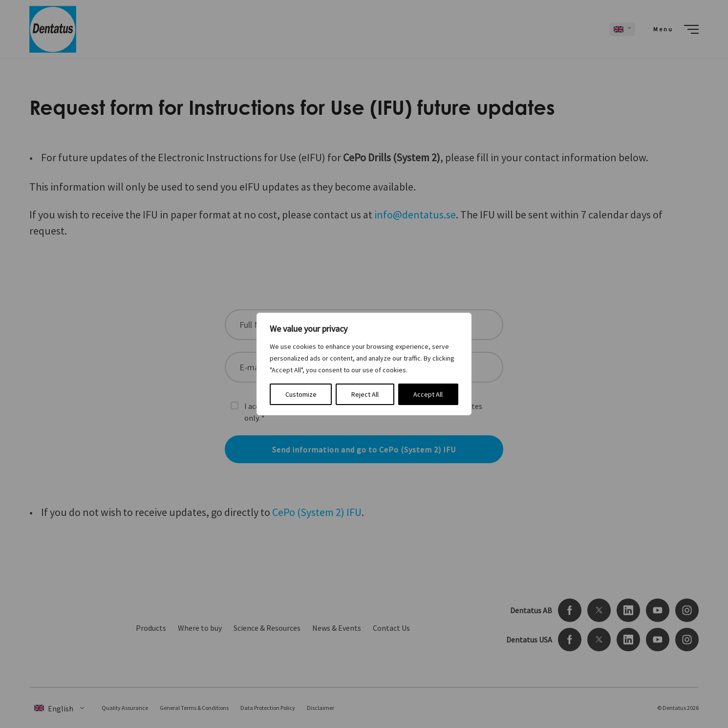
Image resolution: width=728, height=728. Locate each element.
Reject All (365, 394)
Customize (301, 394)
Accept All (428, 394)
